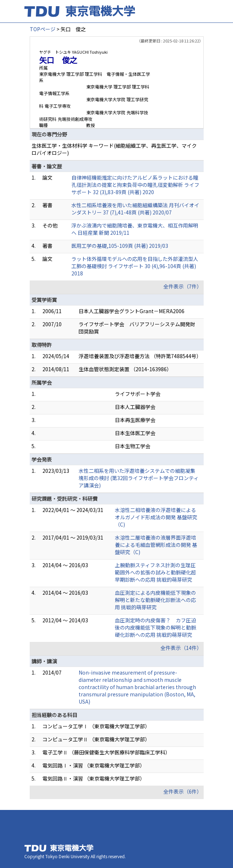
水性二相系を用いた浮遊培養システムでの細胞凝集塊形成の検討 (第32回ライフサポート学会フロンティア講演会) (139, 478)
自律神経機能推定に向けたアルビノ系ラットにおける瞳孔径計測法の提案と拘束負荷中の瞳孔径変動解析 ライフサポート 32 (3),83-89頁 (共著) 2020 (135, 185)
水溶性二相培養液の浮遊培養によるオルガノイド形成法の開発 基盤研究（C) (156, 517)
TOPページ (43, 29)
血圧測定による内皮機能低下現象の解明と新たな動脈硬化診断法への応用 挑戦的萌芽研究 (155, 600)
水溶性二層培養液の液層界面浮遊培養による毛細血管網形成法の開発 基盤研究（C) (156, 545)
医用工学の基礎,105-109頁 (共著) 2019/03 (120, 246)
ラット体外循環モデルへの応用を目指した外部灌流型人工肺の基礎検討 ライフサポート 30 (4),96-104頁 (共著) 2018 (135, 266)
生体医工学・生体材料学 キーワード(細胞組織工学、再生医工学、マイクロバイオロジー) (114, 149)
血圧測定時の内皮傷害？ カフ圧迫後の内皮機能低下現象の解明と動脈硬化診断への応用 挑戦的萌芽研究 (155, 627)
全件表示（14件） (181, 648)
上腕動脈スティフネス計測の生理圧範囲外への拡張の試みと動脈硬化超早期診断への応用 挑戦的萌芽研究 (155, 572)
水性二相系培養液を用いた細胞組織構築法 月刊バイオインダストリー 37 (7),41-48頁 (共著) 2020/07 (135, 209)
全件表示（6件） (183, 791)
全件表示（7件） (183, 286)
